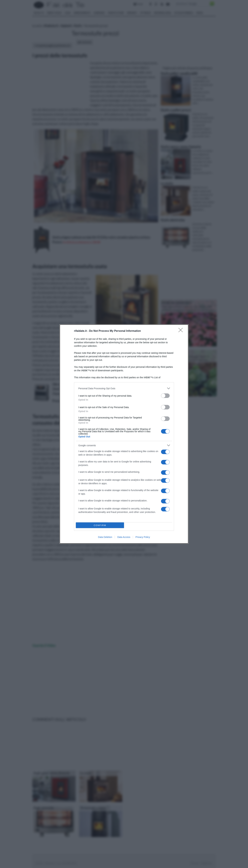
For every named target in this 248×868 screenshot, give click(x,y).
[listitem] (124, 388)
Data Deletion (105, 537)
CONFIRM (100, 525)
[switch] (165, 396)
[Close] (182, 331)
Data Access (124, 537)
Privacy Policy (143, 537)
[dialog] (124, 434)
